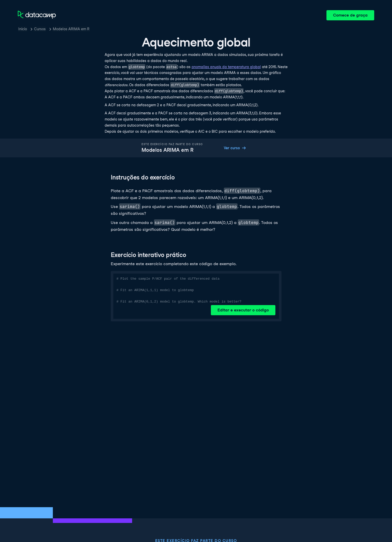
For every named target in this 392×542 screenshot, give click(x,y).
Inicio (23, 29)
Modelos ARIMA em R (71, 29)
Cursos (40, 29)
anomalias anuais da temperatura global (226, 67)
